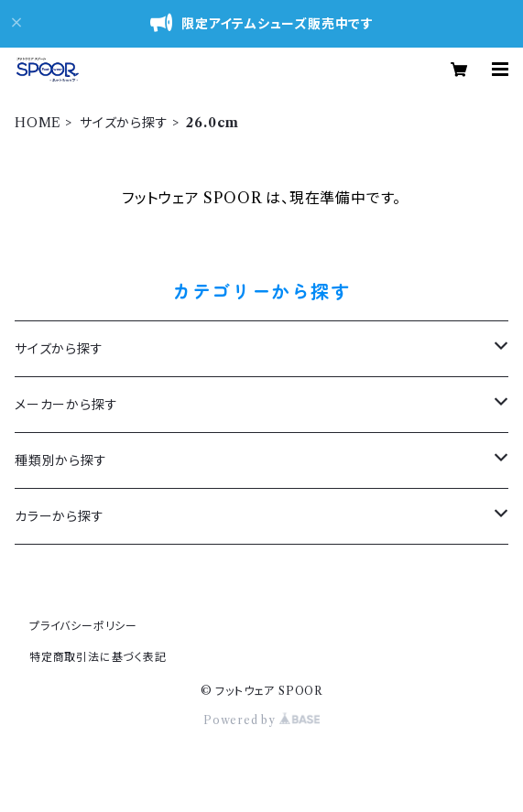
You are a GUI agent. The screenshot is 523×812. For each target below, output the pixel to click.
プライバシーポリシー (83, 626)
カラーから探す (60, 516)
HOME (38, 123)
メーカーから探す (66, 405)
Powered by (261, 720)
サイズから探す (124, 123)
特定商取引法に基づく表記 (98, 657)
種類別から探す (61, 460)
